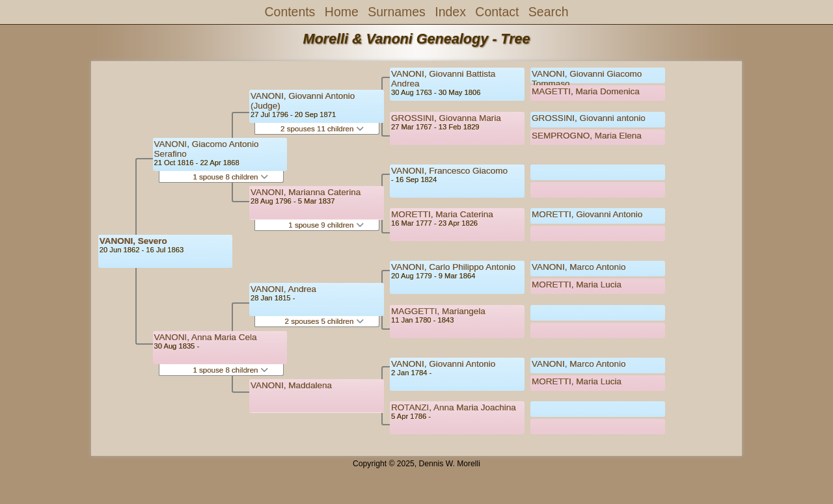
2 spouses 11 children (322, 129)
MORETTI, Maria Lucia (577, 285)
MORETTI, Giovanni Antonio (587, 214)
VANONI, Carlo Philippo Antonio (453, 267)
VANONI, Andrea (283, 289)
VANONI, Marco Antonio (579, 267)
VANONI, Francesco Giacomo (449, 171)
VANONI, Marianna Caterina (306, 192)
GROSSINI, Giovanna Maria (446, 118)
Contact (497, 12)
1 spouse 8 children (230, 177)
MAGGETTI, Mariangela (438, 311)
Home (342, 12)
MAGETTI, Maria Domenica (586, 91)
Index (450, 12)
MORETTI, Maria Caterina (442, 214)
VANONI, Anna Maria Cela (206, 337)
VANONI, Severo (133, 241)
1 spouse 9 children (326, 225)
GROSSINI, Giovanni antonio (589, 118)
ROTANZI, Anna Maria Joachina (454, 407)
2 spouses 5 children (324, 321)
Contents (290, 12)
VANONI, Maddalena (291, 385)
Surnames (397, 12)
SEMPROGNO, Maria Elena (587, 136)
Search (549, 12)
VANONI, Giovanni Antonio (443, 364)
